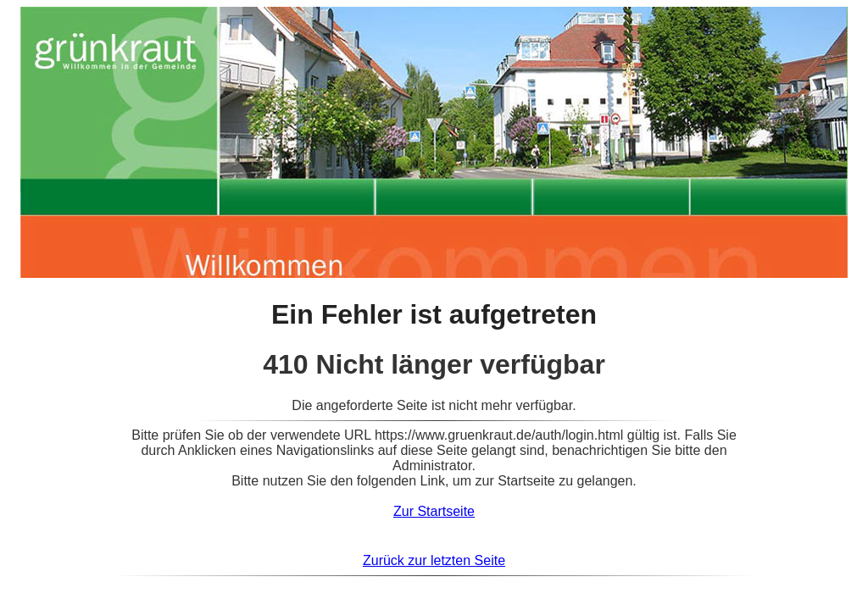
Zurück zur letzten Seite (434, 560)
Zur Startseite (434, 511)
